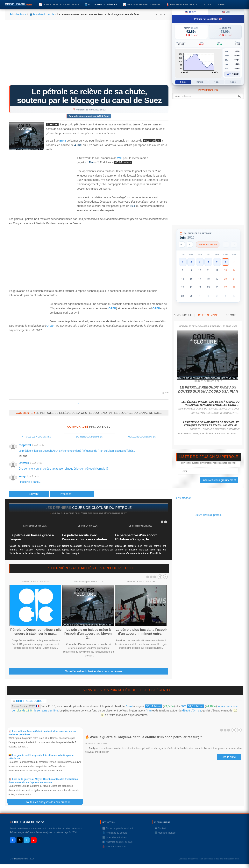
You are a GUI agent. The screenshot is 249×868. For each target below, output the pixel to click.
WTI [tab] (226, 12)
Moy (229, 74)
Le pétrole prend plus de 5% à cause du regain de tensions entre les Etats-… (210, 403)
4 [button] (208, 262)
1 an (217, 82)
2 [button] (191, 262)
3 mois (200, 82)
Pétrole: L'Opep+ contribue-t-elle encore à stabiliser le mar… (36, 632)
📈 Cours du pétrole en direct (59, 4)
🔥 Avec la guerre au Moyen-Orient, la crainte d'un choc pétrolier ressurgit (143, 737)
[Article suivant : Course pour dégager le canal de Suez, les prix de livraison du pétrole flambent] (72, 494)
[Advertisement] (89, 54)
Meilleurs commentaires (142, 437)
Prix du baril (183, 498)
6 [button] (225, 262)
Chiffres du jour (30, 701)
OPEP (112, 308)
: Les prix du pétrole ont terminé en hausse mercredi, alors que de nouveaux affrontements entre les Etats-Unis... (140, 550)
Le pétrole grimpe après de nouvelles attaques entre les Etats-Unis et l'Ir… (211, 424)
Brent (63, 141)
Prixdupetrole (78, 404)
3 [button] (200, 262)
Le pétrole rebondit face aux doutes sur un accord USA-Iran (208, 389)
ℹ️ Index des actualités (114, 837)
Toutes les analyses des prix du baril (50, 802)
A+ (157, 14)
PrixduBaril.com (20, 859)
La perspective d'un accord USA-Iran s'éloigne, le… (136, 537)
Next (165, 577)
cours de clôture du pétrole (102, 508)
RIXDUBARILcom (27, 822)
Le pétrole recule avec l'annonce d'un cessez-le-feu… (86, 537)
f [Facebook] (13, 840)
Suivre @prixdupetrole (208, 515)
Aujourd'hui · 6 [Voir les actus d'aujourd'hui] (208, 245)
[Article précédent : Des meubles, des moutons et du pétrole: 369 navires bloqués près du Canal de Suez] (29, 494)
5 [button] (217, 262)
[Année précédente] (182, 245)
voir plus (23, 456)
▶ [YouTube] (34, 840)
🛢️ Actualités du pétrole (101, 4)
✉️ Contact (160, 828)
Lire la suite (229, 757)
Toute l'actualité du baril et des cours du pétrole (93, 671)
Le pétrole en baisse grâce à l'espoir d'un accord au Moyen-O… (89, 634)
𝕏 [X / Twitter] (20, 840)
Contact (222, 4)
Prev (160, 577)
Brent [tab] (190, 12)
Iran (149, 710)
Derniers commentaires (89, 437)
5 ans (233, 82)
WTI (120, 158)
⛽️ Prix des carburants (182, 4)
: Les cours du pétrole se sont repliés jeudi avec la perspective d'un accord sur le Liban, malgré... (88, 550)
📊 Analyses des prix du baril (142, 4)
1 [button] (183, 262)
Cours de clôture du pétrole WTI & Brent (89, 116)
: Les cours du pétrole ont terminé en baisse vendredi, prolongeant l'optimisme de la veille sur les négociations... (35, 550)
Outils (207, 4)
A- (165, 14)
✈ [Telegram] (27, 840)
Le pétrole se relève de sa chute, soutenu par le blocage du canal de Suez (89, 96)
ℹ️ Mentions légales (165, 833)
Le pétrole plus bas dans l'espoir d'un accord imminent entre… (141, 632)
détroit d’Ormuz (192, 710)
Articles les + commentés (36, 437)
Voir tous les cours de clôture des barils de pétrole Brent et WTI (89, 513)
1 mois (183, 82)
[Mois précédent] (190, 245)
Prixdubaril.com (18, 14)
